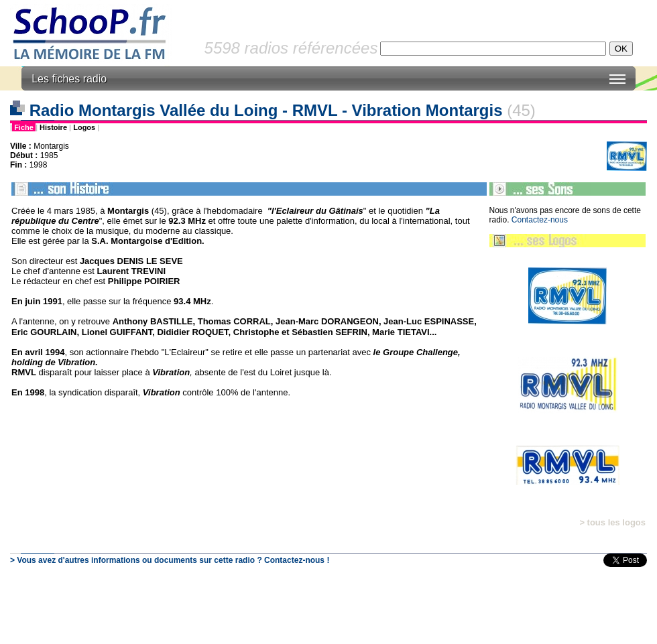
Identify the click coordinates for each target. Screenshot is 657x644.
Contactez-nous (540, 220)
